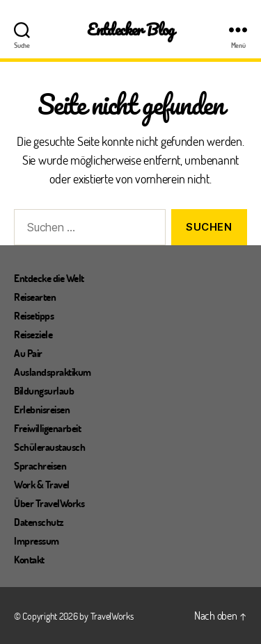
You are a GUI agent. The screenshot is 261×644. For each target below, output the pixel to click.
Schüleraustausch (49, 447)
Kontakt (29, 559)
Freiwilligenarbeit (47, 428)
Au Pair (28, 353)
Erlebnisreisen (42, 409)
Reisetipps (34, 315)
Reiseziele (33, 334)
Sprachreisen (40, 465)
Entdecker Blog (130, 30)
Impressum (37, 540)
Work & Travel (42, 484)
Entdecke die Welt (49, 278)
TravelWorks (112, 616)
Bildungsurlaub (44, 390)
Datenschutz (39, 522)
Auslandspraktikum (53, 372)
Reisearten (35, 297)
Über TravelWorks (49, 503)
